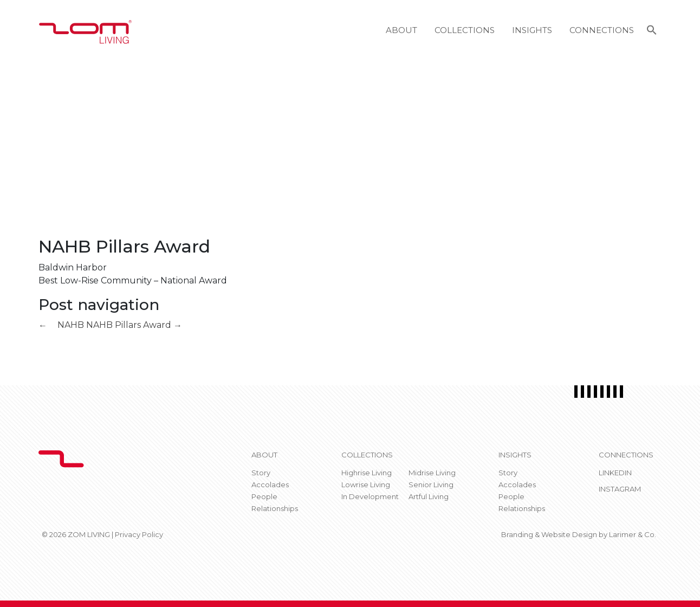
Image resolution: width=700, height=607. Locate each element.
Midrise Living (432, 473)
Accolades (270, 485)
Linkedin (615, 473)
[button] (652, 31)
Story (261, 473)
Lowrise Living (366, 485)
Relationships (275, 508)
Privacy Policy (139, 534)
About (401, 30)
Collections (465, 30)
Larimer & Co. (633, 534)
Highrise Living (367, 473)
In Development (370, 496)
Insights (532, 30)
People (264, 496)
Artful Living (429, 496)
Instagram (620, 489)
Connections (602, 30)
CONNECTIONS (626, 455)
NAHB (61, 325)
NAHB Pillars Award (134, 325)
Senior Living (431, 485)
